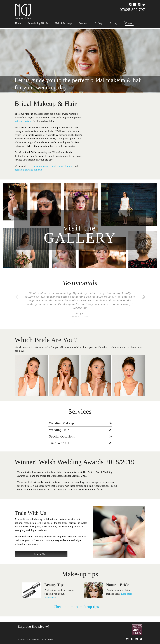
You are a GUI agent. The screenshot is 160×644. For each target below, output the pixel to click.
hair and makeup (23, 121)
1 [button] (74, 322)
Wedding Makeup (61, 423)
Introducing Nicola (38, 23)
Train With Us (59, 443)
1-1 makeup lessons (40, 166)
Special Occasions (62, 436)
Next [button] (143, 295)
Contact (129, 23)
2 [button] (78, 322)
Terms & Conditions (47, 639)
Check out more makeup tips (76, 607)
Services (83, 23)
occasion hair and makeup (28, 170)
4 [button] (86, 322)
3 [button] (82, 322)
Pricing (113, 23)
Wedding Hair (59, 430)
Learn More (41, 554)
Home (18, 23)
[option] (80, 306)
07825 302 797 (132, 10)
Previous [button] (17, 295)
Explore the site (31, 626)
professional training (62, 166)
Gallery (99, 23)
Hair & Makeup (63, 23)
